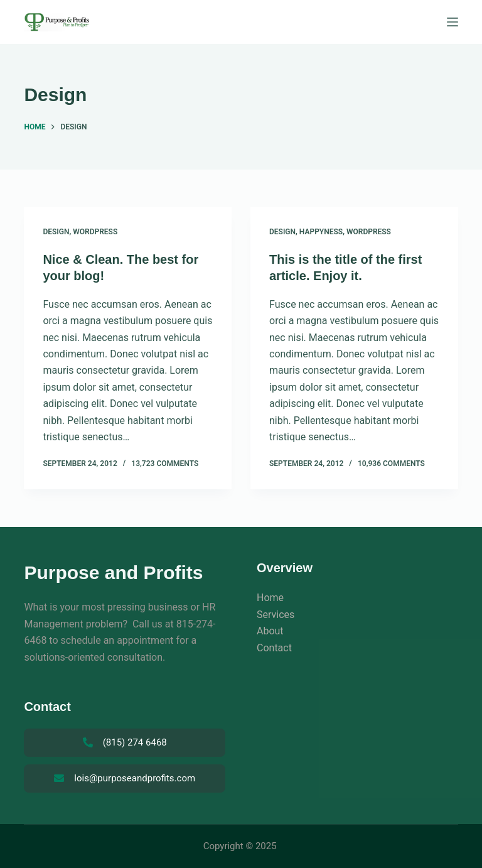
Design (56, 232)
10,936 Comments (391, 464)
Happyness (321, 232)
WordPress (95, 232)
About (270, 631)
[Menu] (453, 22)
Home (270, 598)
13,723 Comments (165, 464)
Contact (274, 648)
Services (276, 615)
